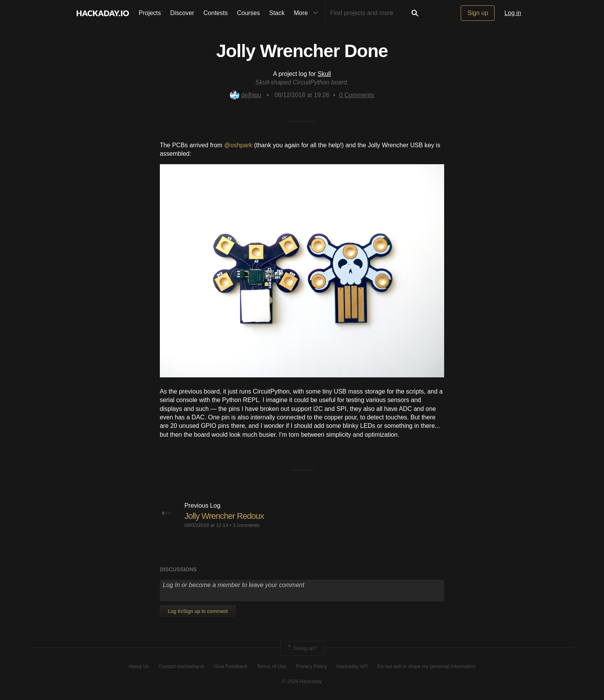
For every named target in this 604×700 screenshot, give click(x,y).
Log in (513, 13)
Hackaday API (352, 666)
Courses (248, 13)
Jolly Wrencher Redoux (224, 516)
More (308, 13)
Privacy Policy (311, 666)
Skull (324, 74)
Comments (357, 95)
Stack (277, 13)
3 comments (246, 525)
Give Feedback (231, 666)
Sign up (478, 13)
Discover (182, 13)
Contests (216, 13)
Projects (150, 13)
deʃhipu (246, 95)
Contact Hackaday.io (182, 666)
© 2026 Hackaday (302, 681)
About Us (139, 666)
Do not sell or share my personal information (426, 666)
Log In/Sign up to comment (198, 611)
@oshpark (239, 145)
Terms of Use (272, 666)
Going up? (302, 648)
